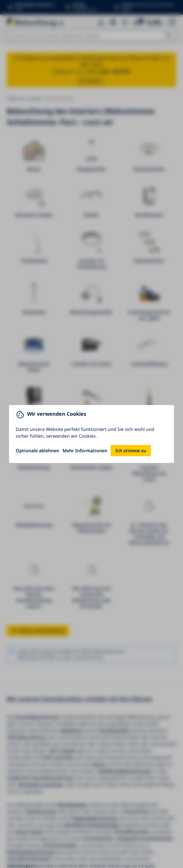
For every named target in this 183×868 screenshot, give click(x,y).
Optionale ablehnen (37, 451)
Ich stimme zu (131, 451)
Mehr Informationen (85, 451)
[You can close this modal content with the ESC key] (91, 434)
